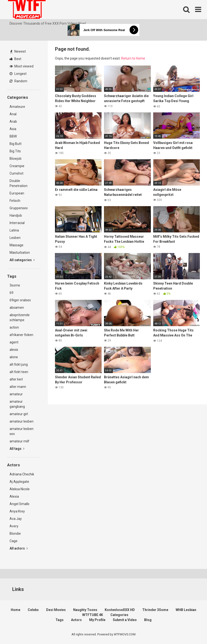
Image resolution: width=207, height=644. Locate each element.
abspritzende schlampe (20, 317)
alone (14, 357)
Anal (13, 114)
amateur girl (19, 414)
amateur (16, 394)
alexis (14, 350)
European (17, 193)
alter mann (18, 387)
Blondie (15, 534)
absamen (17, 308)
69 (11, 293)
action (14, 327)
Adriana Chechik (22, 474)
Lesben (15, 238)
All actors (19, 548)
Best (15, 59)
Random (18, 81)
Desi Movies (56, 610)
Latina (14, 230)
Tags (60, 620)
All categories (22, 260)
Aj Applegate (19, 482)
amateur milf (19, 441)
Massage (16, 245)
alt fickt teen (19, 372)
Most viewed (22, 66)
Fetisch (15, 201)
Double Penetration (19, 183)
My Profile (97, 620)
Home (16, 610)
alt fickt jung (19, 364)
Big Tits (15, 151)
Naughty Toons (85, 610)
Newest (18, 51)
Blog (148, 620)
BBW (13, 136)
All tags (17, 449)
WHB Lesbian (186, 610)
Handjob (16, 215)
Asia (13, 129)
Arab (13, 121)
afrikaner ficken (21, 335)
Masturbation (20, 253)
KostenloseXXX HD (120, 610)
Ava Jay (16, 519)
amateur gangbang (17, 404)
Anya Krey (17, 511)
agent (14, 342)
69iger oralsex (20, 300)
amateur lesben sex (22, 431)
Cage (14, 541)
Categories (119, 615)
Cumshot (16, 173)
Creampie (17, 166)
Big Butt (16, 144)
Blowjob (16, 159)
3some (15, 285)
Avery (14, 526)
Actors (76, 620)
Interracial (17, 223)
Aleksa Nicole (20, 489)
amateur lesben (22, 421)
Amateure (17, 107)
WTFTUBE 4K (93, 615)
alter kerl (16, 379)
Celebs (33, 610)
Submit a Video (125, 620)
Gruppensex (19, 208)
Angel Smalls (19, 504)
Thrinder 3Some (155, 610)
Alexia (14, 496)
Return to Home (133, 58)
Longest (18, 74)
